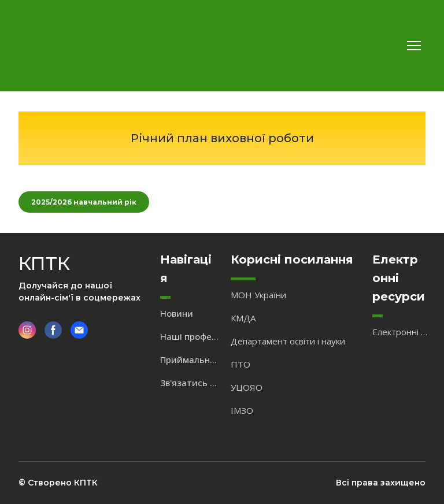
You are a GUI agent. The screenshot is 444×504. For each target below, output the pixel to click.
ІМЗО (242, 410)
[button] (84, 202)
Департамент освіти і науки (288, 341)
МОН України (258, 295)
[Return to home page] (53, 46)
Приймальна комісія (190, 360)
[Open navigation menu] (414, 46)
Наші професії (190, 336)
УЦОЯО (247, 387)
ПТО (240, 364)
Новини (177, 313)
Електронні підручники (402, 332)
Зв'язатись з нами (190, 383)
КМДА (243, 318)
